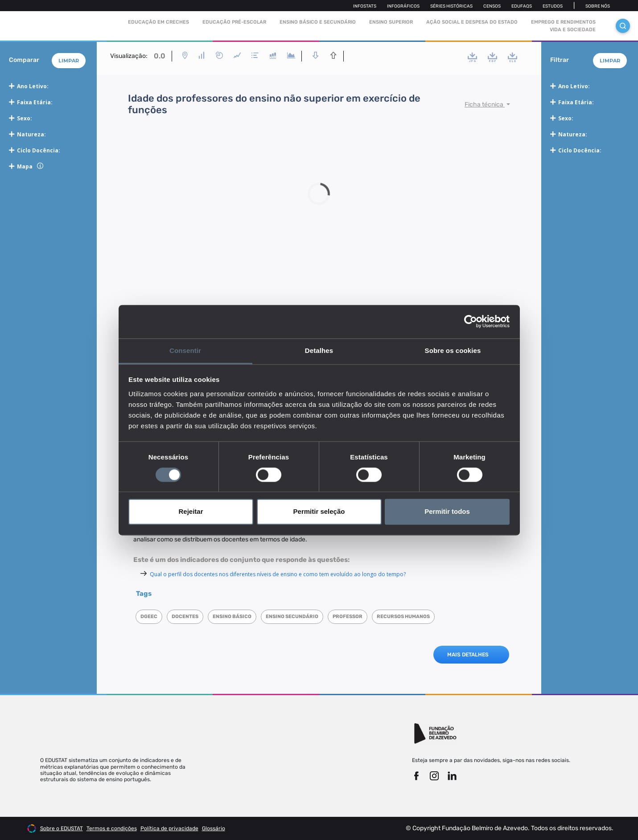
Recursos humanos (403, 617)
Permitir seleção (319, 512)
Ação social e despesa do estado (472, 22)
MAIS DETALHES (468, 655)
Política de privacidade (169, 828)
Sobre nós (598, 6)
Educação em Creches (158, 22)
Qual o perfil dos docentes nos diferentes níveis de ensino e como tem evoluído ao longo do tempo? (278, 574)
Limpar (69, 61)
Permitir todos (447, 512)
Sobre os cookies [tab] (453, 350)
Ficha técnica (485, 104)
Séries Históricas (451, 6)
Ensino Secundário (292, 617)
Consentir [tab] (185, 350)
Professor (348, 617)
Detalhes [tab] (319, 350)
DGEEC (149, 617)
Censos (492, 6)
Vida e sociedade (573, 30)
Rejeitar (191, 512)
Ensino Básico (232, 617)
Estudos (553, 6)
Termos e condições (112, 828)
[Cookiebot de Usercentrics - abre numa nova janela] (471, 321)
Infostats (365, 6)
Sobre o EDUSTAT (62, 828)
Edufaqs (522, 6)
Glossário (214, 828)
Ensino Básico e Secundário (318, 22)
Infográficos (403, 6)
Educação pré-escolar (234, 22)
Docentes (185, 617)
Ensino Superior (391, 22)
